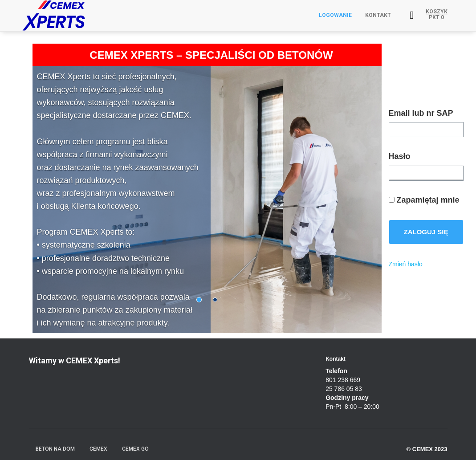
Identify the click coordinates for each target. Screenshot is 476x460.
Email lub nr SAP (421, 113)
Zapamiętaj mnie (424, 200)
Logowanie (335, 15)
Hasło (400, 156)
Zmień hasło (406, 264)
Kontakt (378, 15)
